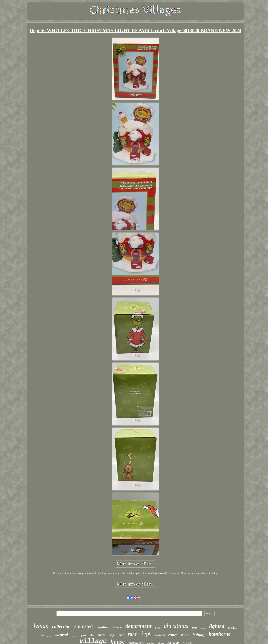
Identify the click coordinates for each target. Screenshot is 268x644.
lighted (217, 626)
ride (121, 635)
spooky (75, 636)
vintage (117, 627)
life (42, 635)
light (113, 635)
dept (146, 633)
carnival (61, 634)
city (92, 635)
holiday (199, 634)
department (138, 626)
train (195, 628)
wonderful (160, 635)
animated (83, 626)
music (185, 635)
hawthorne (220, 634)
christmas (176, 626)
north (203, 628)
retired (173, 635)
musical (233, 628)
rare (132, 634)
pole (49, 636)
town (102, 634)
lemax (41, 626)
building (102, 627)
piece (84, 635)
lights (158, 628)
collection (61, 627)
